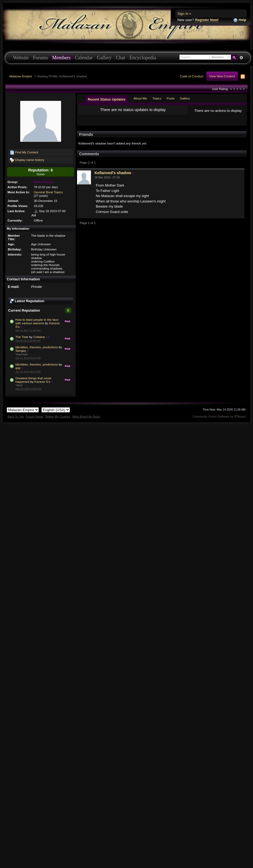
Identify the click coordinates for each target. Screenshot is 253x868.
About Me (140, 98)
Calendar (84, 58)
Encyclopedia (143, 58)
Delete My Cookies (58, 416)
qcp (18, 368)
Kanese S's (42, 382)
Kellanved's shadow (113, 173)
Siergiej (21, 351)
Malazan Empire (21, 76)
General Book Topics (48, 192)
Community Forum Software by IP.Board (219, 416)
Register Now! (207, 20)
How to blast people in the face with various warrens (37, 321)
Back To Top (16, 416)
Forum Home (34, 416)
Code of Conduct (192, 76)
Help (240, 20)
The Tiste (22, 337)
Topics (157, 98)
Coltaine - (40, 337)
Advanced (241, 58)
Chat (121, 58)
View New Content (222, 76)
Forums (40, 58)
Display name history (27, 160)
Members (62, 58)
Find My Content (24, 153)
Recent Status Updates (107, 99)
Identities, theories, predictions (37, 347)
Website (21, 58)
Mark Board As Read (86, 416)
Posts (171, 98)
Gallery (104, 58)
